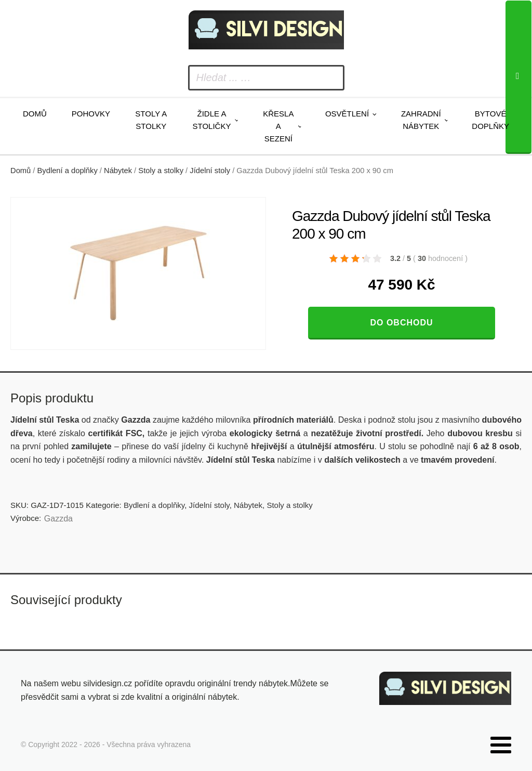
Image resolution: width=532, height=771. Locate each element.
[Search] (518, 77)
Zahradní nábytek (421, 120)
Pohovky (91, 114)
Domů (35, 114)
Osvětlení (347, 114)
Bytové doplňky (490, 120)
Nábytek (118, 171)
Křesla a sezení (278, 126)
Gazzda (58, 519)
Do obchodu (401, 323)
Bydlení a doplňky (68, 171)
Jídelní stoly (210, 171)
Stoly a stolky (151, 120)
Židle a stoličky (212, 120)
